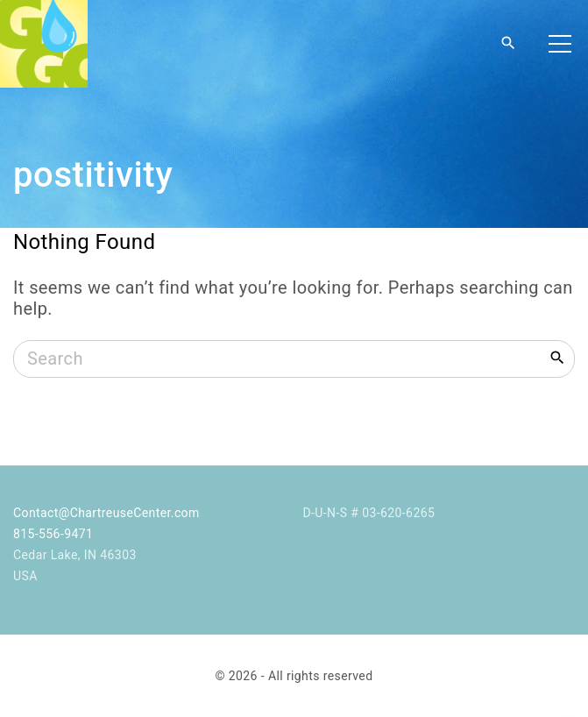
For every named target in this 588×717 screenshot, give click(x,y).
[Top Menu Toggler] (560, 44)
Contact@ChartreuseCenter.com (106, 513)
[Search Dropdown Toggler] (508, 44)
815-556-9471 (53, 534)
